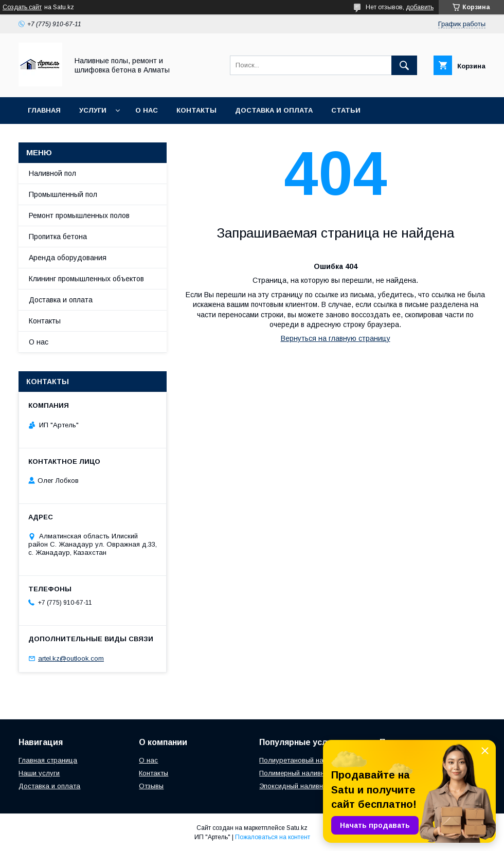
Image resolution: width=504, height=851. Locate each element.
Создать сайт (22, 7)
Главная (44, 110)
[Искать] (404, 65)
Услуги (93, 110)
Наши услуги (39, 773)
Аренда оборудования (68, 258)
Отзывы (151, 786)
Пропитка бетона (58, 237)
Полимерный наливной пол (303, 773)
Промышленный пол (63, 194)
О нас (147, 110)
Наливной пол (52, 173)
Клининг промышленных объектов (86, 279)
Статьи (346, 110)
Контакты (196, 110)
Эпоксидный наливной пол (302, 786)
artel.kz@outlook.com (71, 658)
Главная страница (48, 760)
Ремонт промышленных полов (79, 215)
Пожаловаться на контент (273, 837)
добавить (420, 7)
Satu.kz (297, 828)
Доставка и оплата (274, 110)
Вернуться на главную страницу (336, 338)
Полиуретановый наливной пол (310, 760)
